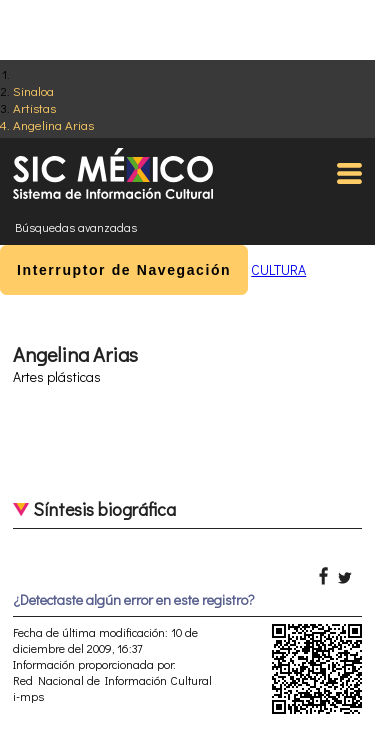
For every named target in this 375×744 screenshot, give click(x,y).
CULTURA (278, 269)
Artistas (34, 107)
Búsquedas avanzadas (76, 227)
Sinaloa (33, 90)
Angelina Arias (53, 124)
